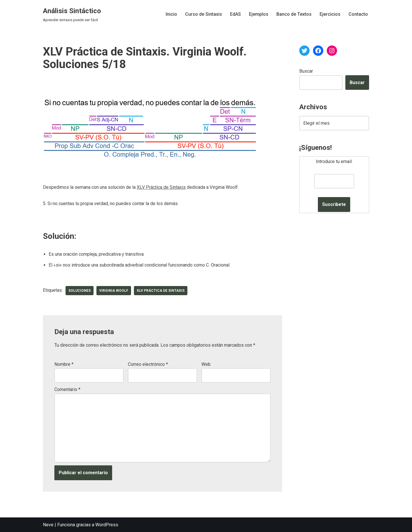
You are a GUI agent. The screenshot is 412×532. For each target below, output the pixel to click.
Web (206, 364)
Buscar (306, 71)
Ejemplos (259, 14)
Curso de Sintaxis (204, 14)
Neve (48, 525)
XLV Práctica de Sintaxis (161, 187)
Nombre (64, 364)
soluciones (80, 291)
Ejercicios (330, 14)
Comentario (67, 389)
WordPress (107, 525)
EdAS (235, 14)
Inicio (171, 14)
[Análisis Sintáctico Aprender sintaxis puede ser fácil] (72, 14)
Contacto (358, 14)
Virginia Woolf (114, 291)
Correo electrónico (148, 364)
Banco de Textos (294, 14)
